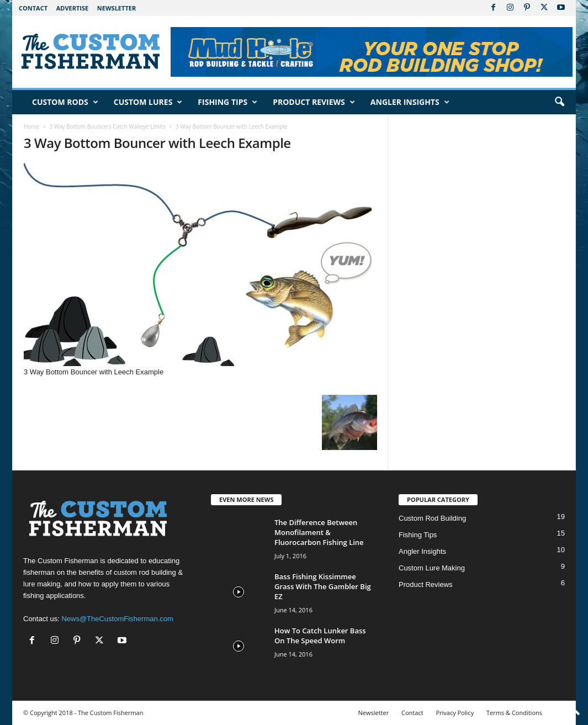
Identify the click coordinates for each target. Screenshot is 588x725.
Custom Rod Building (432, 518)
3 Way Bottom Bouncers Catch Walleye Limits (107, 126)
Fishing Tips (227, 102)
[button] (559, 102)
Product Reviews (314, 102)
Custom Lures (148, 102)
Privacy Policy (455, 713)
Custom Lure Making (432, 568)
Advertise (73, 8)
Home (31, 126)
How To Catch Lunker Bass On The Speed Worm (320, 636)
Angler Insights (410, 102)
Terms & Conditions (514, 713)
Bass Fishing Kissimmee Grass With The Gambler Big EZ (323, 586)
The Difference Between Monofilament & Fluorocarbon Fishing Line (319, 532)
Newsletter (116, 8)
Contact (33, 8)
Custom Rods (65, 102)
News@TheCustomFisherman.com (117, 619)
